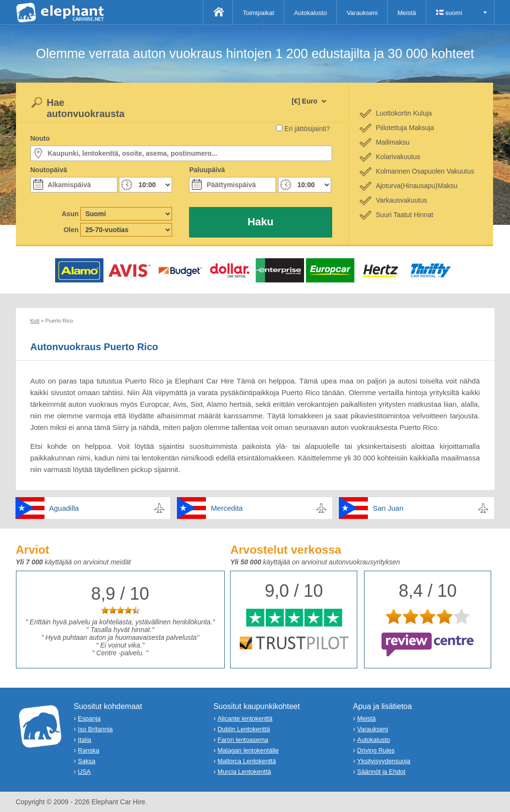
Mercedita (227, 508)
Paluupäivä (207, 170)
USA (84, 772)
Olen (71, 230)
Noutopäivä (49, 170)
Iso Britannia (95, 729)
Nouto (40, 138)
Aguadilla (64, 508)
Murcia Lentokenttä (244, 772)
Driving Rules (376, 750)
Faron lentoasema (243, 740)
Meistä (407, 13)
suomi (449, 13)
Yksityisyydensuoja (384, 761)
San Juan (388, 508)
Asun (70, 214)
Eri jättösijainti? (307, 129)
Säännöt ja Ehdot (381, 772)
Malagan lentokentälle (248, 750)
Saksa (87, 761)
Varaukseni (362, 13)
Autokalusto (310, 13)
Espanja (89, 718)
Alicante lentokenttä (245, 718)
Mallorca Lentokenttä (247, 761)
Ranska (88, 750)
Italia (84, 740)
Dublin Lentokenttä (244, 729)
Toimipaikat (258, 13)
